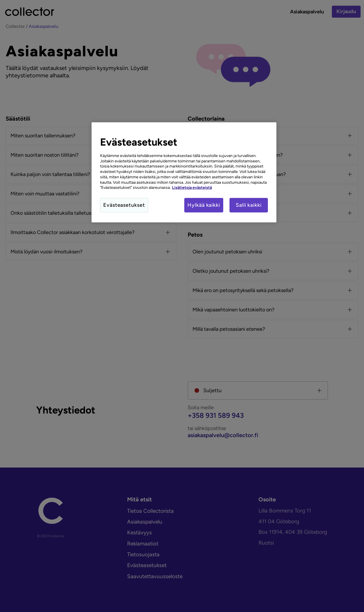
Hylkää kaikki (204, 205)
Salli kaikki (249, 205)
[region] (184, 172)
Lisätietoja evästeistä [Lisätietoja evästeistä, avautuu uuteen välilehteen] (192, 187)
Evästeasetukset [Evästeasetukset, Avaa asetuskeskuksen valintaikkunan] (124, 205)
